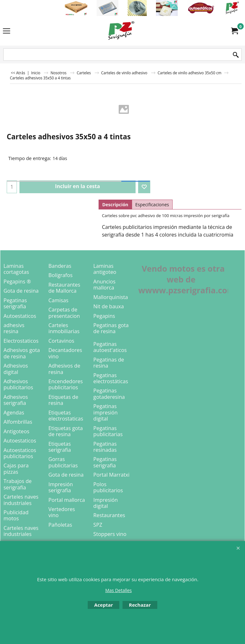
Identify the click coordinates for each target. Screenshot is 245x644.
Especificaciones (152, 205)
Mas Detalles (119, 590)
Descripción (115, 205)
